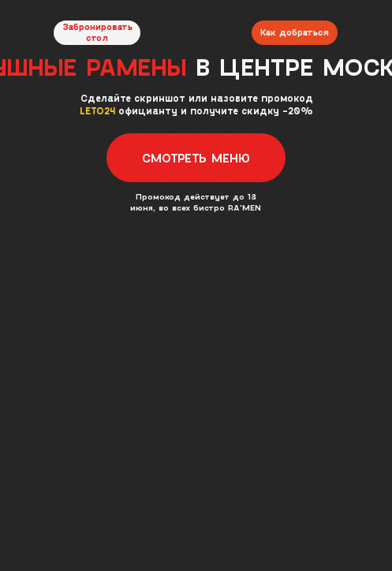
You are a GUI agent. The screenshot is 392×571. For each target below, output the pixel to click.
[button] (196, 158)
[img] (196, 23)
